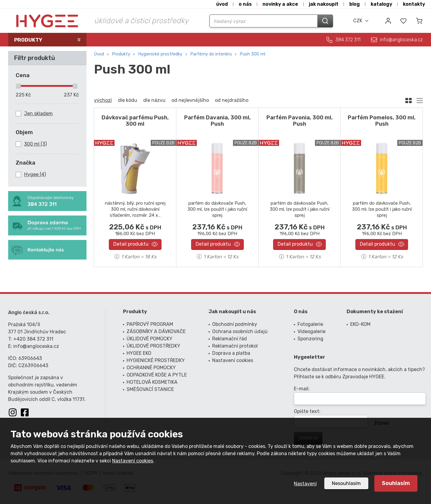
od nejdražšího (232, 100)
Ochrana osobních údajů (240, 331)
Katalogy (381, 4)
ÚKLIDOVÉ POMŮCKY (149, 339)
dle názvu (154, 100)
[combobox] (361, 21)
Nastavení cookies (133, 461)
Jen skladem (38, 113)
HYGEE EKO (139, 353)
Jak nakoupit (324, 4)
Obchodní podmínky (235, 324)
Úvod (222, 4)
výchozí (103, 100)
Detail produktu (131, 244)
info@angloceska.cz (401, 40)
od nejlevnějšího (190, 100)
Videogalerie (311, 331)
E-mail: (302, 389)
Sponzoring (310, 339)
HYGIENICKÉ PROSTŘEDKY (160, 54)
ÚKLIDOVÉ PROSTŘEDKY (153, 346)
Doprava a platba (231, 353)
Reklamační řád (230, 339)
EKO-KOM (360, 324)
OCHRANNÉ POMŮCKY (151, 368)
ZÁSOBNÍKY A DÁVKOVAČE (156, 331)
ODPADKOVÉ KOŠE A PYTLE (157, 375)
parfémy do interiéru (211, 54)
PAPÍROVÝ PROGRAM (150, 324)
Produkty (121, 54)
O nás (245, 4)
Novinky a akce (280, 4)
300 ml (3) (35, 144)
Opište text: (307, 411)
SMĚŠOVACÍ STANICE (150, 389)
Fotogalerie (310, 324)
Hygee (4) (35, 174)
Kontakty (414, 4)
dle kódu (127, 100)
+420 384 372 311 (33, 339)
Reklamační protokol (235, 346)
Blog (355, 4)
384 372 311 (348, 40)
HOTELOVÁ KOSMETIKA (152, 382)
